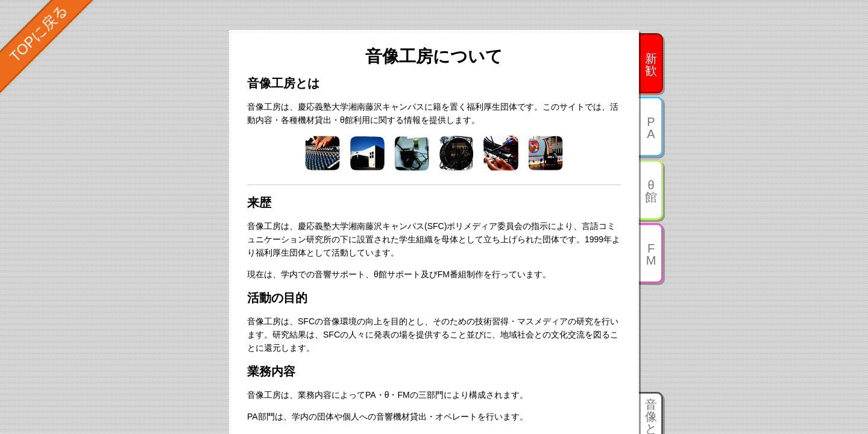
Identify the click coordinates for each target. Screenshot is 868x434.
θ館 (651, 191)
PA (651, 128)
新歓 (651, 64)
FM (651, 254)
